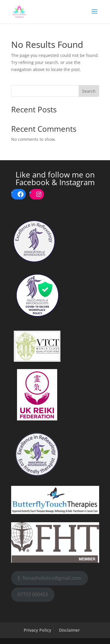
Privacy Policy (38, 630)
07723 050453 (33, 594)
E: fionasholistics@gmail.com (49, 578)
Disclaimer (69, 630)
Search (89, 91)
